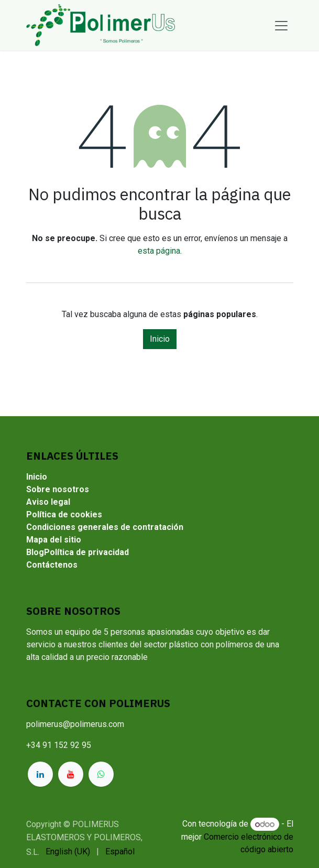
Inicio (160, 339)
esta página (159, 251)
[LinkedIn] (40, 774)
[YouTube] (71, 774)
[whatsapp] (101, 774)
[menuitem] (68, 852)
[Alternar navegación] (281, 25)
